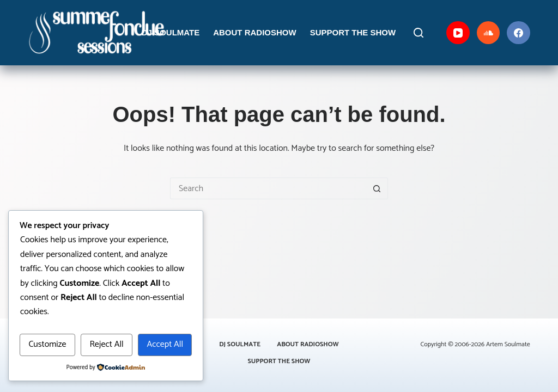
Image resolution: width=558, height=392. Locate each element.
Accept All (165, 344)
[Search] (418, 33)
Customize (47, 344)
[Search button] (377, 188)
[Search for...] (268, 188)
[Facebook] (518, 33)
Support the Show (353, 32)
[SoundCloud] (489, 33)
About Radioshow (255, 32)
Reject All (106, 344)
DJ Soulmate (171, 32)
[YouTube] (458, 33)
